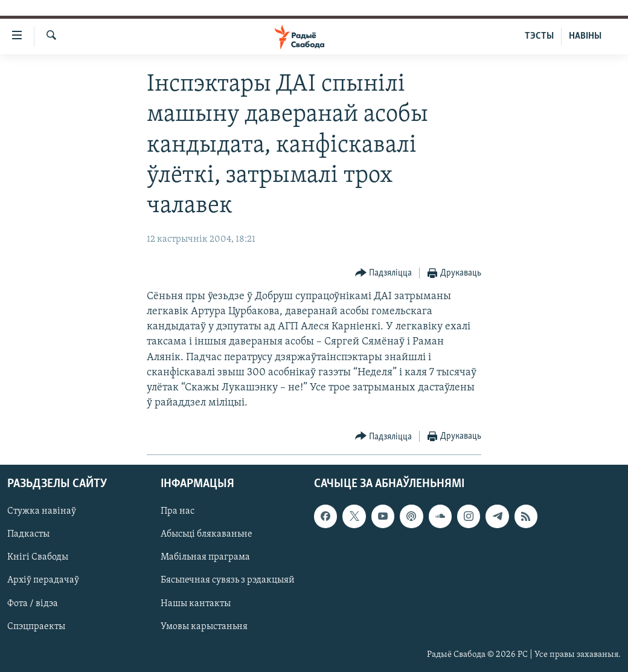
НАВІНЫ (585, 36)
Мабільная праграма (205, 558)
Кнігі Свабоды (38, 558)
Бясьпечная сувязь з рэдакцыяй (228, 581)
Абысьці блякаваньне (207, 535)
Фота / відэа (33, 604)
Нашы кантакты (196, 604)
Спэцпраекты (36, 627)
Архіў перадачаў (43, 581)
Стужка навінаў (42, 512)
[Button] (384, 273)
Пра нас (178, 512)
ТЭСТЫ (539, 36)
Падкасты (28, 535)
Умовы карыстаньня (204, 627)
